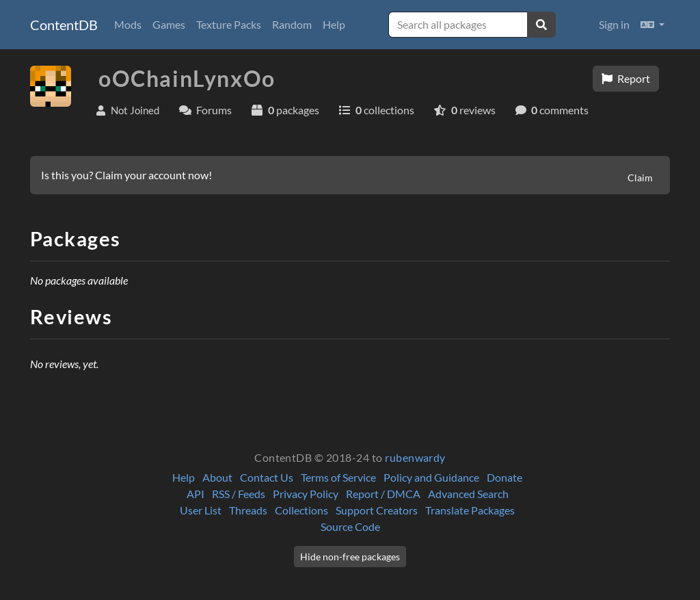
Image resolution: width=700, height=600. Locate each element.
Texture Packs (229, 24)
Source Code (350, 526)
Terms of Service (338, 477)
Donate (504, 477)
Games (169, 24)
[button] (652, 25)
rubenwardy (415, 457)
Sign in (614, 24)
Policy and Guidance (431, 477)
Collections (301, 510)
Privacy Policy (306, 494)
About (217, 477)
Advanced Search (468, 494)
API (196, 494)
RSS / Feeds (239, 494)
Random (292, 24)
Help (334, 24)
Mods (128, 24)
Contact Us (267, 477)
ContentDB (64, 25)
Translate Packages (470, 510)
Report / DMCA (383, 494)
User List (201, 510)
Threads (248, 510)
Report (626, 78)
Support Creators (377, 510)
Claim (640, 178)
